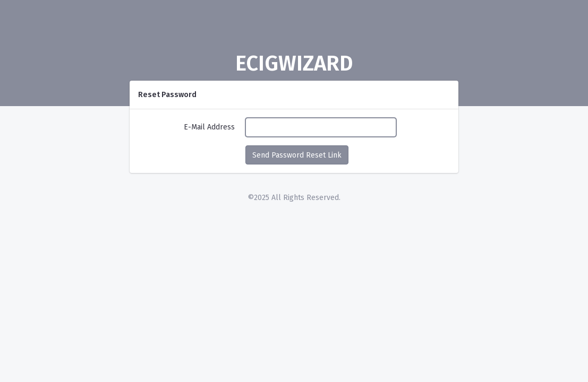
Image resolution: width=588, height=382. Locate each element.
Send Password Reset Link (297, 155)
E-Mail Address (209, 127)
